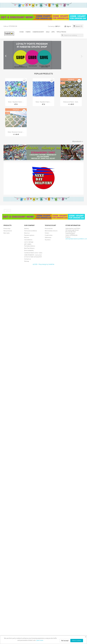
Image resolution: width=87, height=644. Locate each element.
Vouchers (48, 240)
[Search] (72, 35)
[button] (10, 55)
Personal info (49, 229)
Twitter (5, 211)
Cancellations (28, 240)
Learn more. (40, 640)
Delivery (27, 229)
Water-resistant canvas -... (16, 132)
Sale (48, 32)
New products (8, 231)
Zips (53, 32)
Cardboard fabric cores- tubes (33, 253)
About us (27, 233)
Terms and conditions (31, 231)
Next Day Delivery (29, 248)
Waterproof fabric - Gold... (71, 102)
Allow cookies (77, 641)
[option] (44, 55)
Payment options (29, 235)
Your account (50, 225)
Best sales (7, 233)
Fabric (28, 32)
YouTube (9, 211)
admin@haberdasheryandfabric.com (76, 239)
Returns (27, 237)
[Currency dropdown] (58, 26)
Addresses (48, 237)
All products (78, 142)
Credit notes (49, 235)
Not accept (65, 641)
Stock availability (29, 250)
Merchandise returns (51, 231)
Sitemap (27, 261)
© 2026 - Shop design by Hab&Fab (44, 264)
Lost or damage (29, 242)
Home (22, 32)
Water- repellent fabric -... (16, 102)
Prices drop (7, 229)
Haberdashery (38, 32)
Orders (47, 233)
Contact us (27, 259)
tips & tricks (61, 32)
